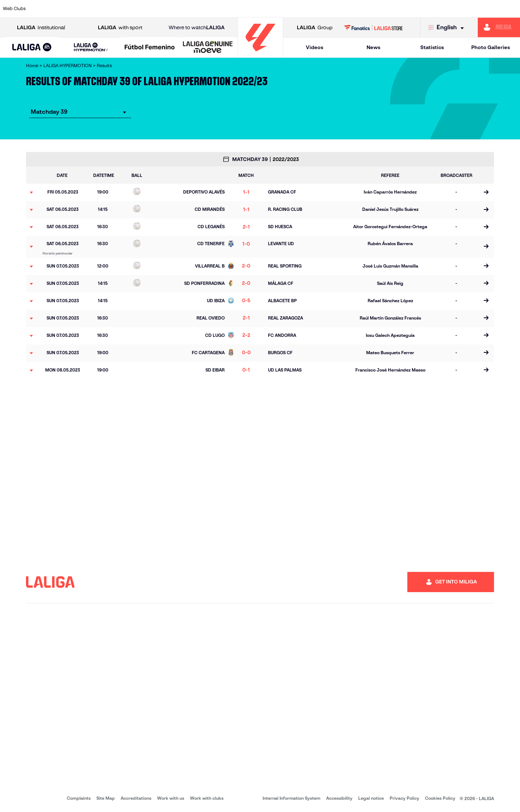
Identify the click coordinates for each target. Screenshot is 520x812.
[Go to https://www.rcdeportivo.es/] (355, 9)
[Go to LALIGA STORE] (374, 27)
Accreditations (136, 798)
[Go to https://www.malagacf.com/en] (266, 9)
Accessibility (339, 798)
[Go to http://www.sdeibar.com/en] (422, 9)
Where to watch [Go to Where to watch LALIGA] (197, 28)
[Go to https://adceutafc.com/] (154, 9)
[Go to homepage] (260, 54)
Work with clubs (207, 798)
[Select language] (448, 28)
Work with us (171, 798)
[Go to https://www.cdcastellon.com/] (132, 9)
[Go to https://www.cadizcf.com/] (109, 9)
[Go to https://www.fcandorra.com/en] (489, 9)
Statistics (432, 47)
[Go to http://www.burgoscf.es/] (87, 9)
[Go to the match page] (486, 192)
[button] (32, 47)
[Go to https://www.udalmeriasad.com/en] (65, 9)
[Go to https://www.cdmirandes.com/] (288, 9)
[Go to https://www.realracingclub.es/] (333, 9)
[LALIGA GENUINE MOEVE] (208, 48)
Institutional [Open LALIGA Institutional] (41, 28)
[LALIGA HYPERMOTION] (91, 47)
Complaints (79, 798)
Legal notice (371, 798)
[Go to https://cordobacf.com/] (221, 9)
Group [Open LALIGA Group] (315, 28)
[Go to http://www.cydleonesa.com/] (199, 9)
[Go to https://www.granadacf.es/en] (244, 9)
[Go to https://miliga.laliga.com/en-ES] (499, 27)
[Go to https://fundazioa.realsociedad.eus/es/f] (512, 9)
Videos (315, 47)
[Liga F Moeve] (150, 48)
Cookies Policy (440, 798)
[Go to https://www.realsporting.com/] (378, 9)
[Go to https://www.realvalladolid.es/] (467, 9)
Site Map (106, 798)
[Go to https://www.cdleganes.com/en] (177, 9)
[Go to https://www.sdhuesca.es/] (445, 9)
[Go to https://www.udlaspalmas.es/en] (311, 9)
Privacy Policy (404, 798)
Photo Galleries (491, 47)
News (373, 47)
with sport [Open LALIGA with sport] (120, 28)
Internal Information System (291, 798)
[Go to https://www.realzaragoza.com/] (400, 9)
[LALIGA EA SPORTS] (32, 48)
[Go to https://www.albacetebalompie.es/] (43, 9)
